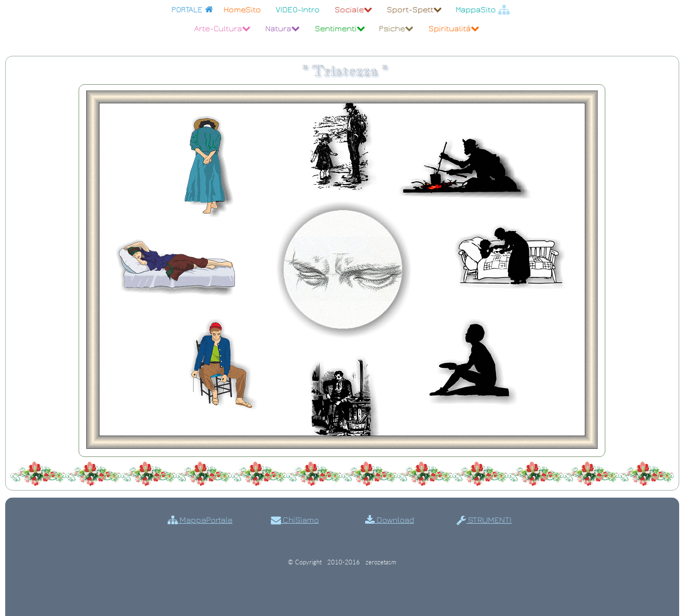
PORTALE (192, 10)
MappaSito (483, 10)
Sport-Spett (414, 10)
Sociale (354, 10)
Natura (283, 29)
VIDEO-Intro (298, 10)
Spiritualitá (454, 29)
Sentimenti (340, 29)
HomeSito (242, 10)
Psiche (396, 29)
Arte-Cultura (222, 29)
